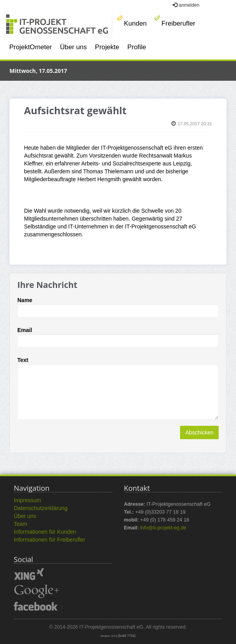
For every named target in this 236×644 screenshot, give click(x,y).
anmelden (186, 5)
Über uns (73, 47)
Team (20, 524)
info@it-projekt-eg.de (163, 528)
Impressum (27, 500)
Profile (137, 47)
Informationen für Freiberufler (49, 540)
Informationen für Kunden (45, 532)
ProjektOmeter (30, 47)
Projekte (107, 47)
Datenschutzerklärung (41, 508)
